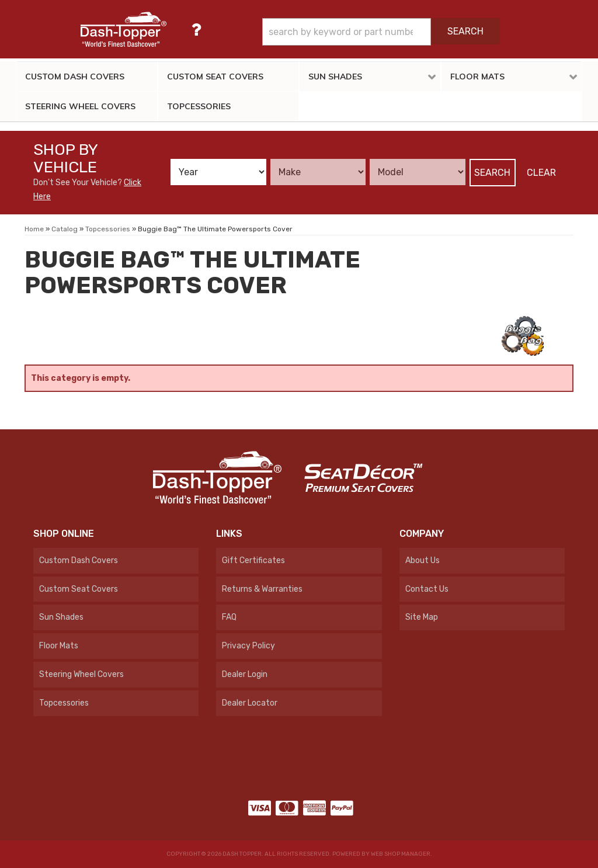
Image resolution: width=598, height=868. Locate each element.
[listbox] (218, 172)
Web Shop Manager (401, 854)
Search (492, 173)
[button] (381, 32)
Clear (541, 173)
